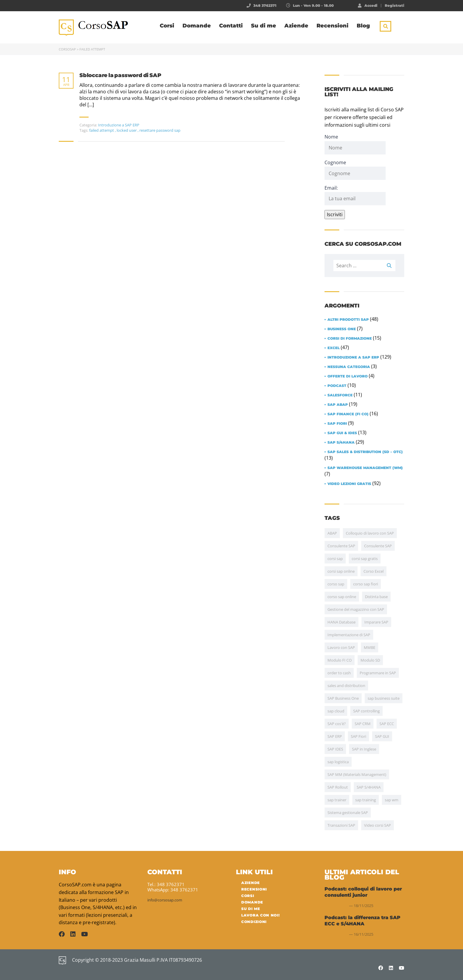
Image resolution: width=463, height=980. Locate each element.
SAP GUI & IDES (342, 433)
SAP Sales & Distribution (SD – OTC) (365, 452)
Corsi (167, 26)
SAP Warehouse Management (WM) (365, 468)
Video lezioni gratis (349, 484)
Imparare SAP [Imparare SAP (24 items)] (376, 622)
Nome (331, 137)
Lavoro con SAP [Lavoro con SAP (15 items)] (341, 647)
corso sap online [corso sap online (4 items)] (342, 597)
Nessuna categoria (349, 367)
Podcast (337, 386)
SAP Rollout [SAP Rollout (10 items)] (338, 787)
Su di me (264, 26)
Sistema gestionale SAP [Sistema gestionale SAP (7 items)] (348, 813)
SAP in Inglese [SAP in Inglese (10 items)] (364, 749)
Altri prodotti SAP (348, 320)
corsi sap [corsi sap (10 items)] (335, 559)
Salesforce (340, 395)
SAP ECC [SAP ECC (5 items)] (387, 724)
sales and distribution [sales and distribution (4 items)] (346, 686)
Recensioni (332, 26)
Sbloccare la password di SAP (120, 75)
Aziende (296, 26)
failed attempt (102, 130)
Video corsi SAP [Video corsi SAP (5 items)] (378, 825)
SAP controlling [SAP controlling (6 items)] (366, 711)
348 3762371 (265, 5)
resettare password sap (160, 130)
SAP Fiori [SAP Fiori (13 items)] (358, 736)
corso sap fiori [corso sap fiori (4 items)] (366, 584)
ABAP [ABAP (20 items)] (332, 533)
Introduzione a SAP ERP (119, 125)
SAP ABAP (338, 405)
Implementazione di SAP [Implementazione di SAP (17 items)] (349, 635)
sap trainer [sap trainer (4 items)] (337, 800)
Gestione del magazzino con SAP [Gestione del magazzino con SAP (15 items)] (356, 609)
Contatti (231, 26)
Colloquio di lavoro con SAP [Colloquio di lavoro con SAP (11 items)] (370, 533)
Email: (355, 195)
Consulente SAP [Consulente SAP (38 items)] (341, 546)
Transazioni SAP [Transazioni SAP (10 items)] (341, 825)
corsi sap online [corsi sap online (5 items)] (341, 571)
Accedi (368, 5)
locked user (127, 130)
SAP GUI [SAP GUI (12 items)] (382, 736)
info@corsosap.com (165, 900)
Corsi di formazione (350, 338)
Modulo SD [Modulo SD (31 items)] (370, 660)
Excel (334, 348)
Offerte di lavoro (348, 376)
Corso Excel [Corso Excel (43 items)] (374, 571)
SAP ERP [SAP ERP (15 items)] (335, 736)
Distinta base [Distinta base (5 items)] (376, 597)
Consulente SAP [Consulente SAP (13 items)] (378, 546)
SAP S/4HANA (341, 442)
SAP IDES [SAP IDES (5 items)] (335, 749)
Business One (342, 329)
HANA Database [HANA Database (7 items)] (341, 622)
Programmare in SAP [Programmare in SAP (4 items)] (378, 673)
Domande (197, 26)
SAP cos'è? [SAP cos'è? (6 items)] (337, 724)
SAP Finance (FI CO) (348, 414)
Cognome (335, 162)
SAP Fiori (337, 424)
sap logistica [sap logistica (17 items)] (338, 762)
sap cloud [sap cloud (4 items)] (336, 711)
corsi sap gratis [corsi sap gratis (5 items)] (365, 559)
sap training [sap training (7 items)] (366, 800)
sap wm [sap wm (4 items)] (392, 800)
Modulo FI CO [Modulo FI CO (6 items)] (340, 660)
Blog (363, 26)
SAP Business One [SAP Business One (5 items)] (343, 698)
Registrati (394, 6)
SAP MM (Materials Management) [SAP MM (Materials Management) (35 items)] (357, 774)
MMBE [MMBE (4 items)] (370, 647)
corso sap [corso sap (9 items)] (336, 584)
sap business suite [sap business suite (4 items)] (384, 698)
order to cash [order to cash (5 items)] (339, 673)
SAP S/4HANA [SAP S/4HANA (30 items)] (369, 787)
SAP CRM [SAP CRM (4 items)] (363, 724)
